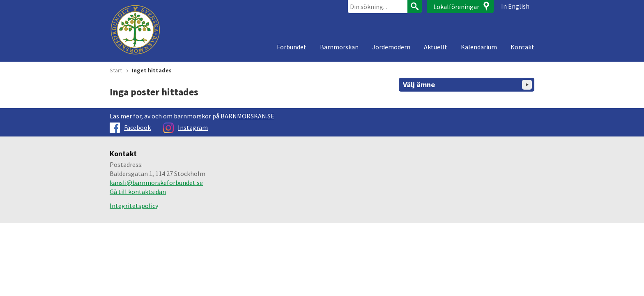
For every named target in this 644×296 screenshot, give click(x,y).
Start (116, 70)
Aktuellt (436, 47)
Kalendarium (479, 47)
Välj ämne (467, 85)
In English (515, 6)
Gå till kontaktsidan (138, 192)
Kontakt (522, 47)
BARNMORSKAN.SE (247, 116)
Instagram (185, 127)
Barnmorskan (339, 47)
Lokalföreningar (456, 7)
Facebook (130, 127)
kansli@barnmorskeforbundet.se (156, 183)
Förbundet (292, 47)
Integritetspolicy (134, 206)
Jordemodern (391, 47)
